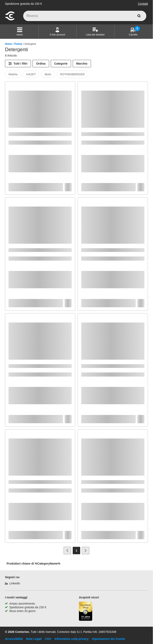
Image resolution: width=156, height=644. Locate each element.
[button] (20, 32)
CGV (48, 639)
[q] (85, 16)
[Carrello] (133, 32)
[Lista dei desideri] (95, 32)
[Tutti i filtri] (18, 64)
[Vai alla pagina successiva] (86, 551)
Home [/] (8, 44)
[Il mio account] (57, 32)
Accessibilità (14, 639)
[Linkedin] (13, 583)
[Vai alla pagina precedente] (67, 551)
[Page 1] (76, 551)
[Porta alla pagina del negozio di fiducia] (86, 612)
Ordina (41, 64)
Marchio (82, 64)
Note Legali (34, 639)
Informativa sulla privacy (71, 639)
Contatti (143, 4)
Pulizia (18, 44)
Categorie (61, 64)
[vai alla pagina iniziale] (10, 20)
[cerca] (139, 16)
